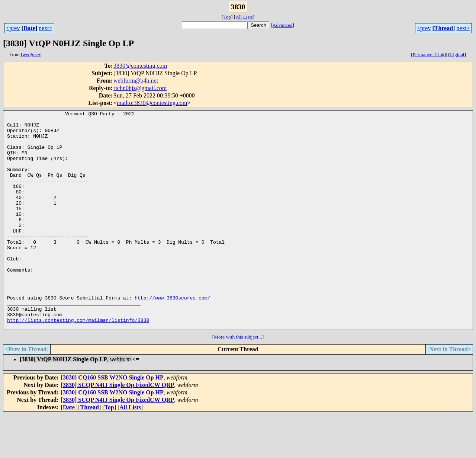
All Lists (244, 17)
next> (46, 28)
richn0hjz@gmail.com (140, 88)
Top (227, 17)
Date (29, 28)
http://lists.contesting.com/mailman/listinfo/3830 (78, 362)
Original (456, 55)
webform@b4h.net (136, 81)
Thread (444, 28)
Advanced (283, 25)
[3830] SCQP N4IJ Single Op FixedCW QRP (118, 428)
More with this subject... (238, 380)
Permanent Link (429, 55)
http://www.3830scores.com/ (172, 336)
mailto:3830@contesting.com (152, 103)
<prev (13, 28)
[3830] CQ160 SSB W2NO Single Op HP (112, 421)
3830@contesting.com (140, 66)
